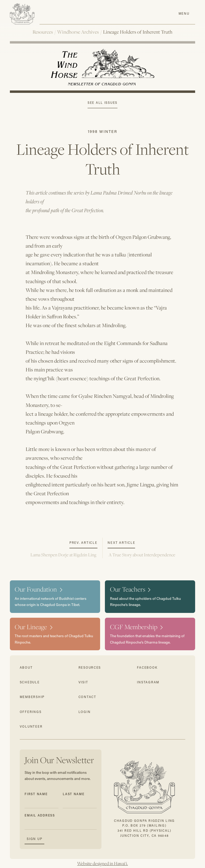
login (85, 712)
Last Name (74, 794)
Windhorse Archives (78, 32)
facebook (147, 667)
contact (87, 697)
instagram (148, 682)
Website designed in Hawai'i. (102, 863)
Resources (43, 32)
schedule (30, 682)
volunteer (31, 726)
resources (90, 667)
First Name (36, 794)
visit (83, 682)
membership (32, 697)
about (26, 667)
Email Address (40, 815)
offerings (31, 712)
